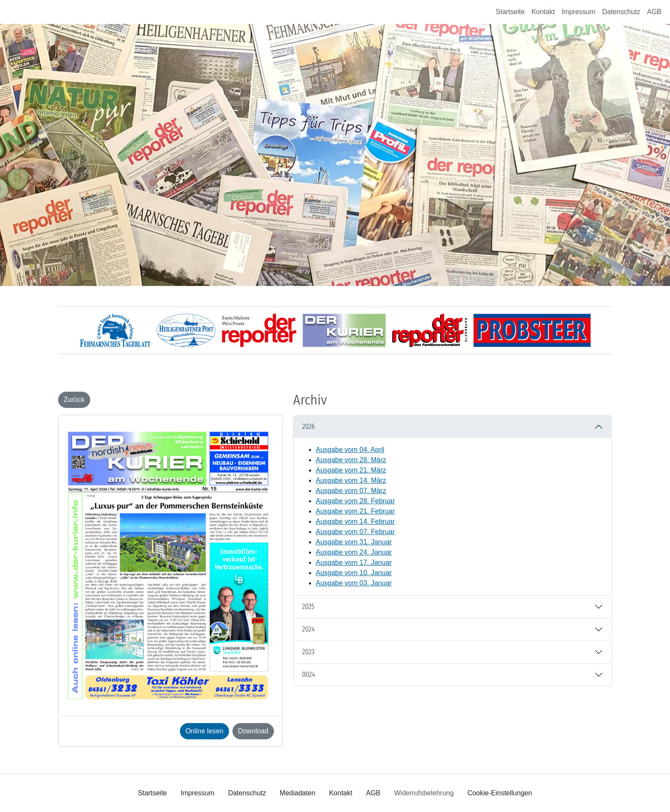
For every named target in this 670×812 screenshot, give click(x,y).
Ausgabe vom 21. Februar (355, 511)
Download (253, 731)
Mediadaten (298, 793)
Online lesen (204, 731)
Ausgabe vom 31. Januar (354, 542)
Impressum (578, 12)
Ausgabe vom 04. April (350, 450)
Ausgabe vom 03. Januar (354, 583)
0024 (309, 675)
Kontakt (543, 12)
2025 (308, 607)
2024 (308, 629)
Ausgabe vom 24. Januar (354, 552)
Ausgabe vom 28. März (351, 460)
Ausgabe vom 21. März (351, 470)
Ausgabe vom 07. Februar (355, 532)
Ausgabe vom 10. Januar (354, 573)
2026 (309, 427)
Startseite (510, 12)
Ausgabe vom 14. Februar (355, 521)
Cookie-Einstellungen (500, 793)
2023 (308, 652)
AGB (654, 12)
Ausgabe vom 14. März (351, 480)
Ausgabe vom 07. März (351, 491)
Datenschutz (621, 12)
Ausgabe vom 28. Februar (355, 501)
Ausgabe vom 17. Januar (354, 562)
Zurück (74, 400)
